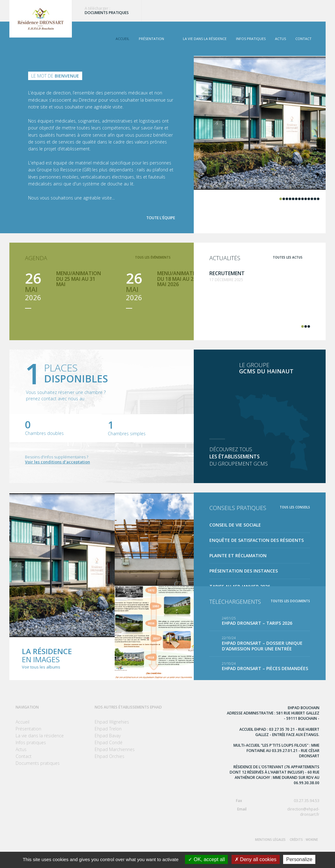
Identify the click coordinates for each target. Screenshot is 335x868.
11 (312, 199)
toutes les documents (290, 601)
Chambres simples (127, 434)
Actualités (225, 258)
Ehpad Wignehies (112, 722)
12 (315, 199)
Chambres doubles (44, 433)
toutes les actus (288, 257)
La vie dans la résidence (205, 39)
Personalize (299, 859)
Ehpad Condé (109, 742)
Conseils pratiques (238, 508)
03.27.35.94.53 (273, 801)
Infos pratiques (251, 39)
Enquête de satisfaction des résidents (257, 540)
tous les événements (153, 257)
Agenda (36, 258)
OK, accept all (206, 859)
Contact (303, 39)
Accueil (122, 39)
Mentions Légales (270, 840)
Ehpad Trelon (108, 729)
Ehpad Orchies (110, 756)
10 (309, 199)
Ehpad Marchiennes (115, 749)
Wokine (312, 840)
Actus (280, 39)
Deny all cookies (256, 859)
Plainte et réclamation (238, 555)
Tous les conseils (295, 507)
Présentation (151, 39)
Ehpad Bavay (108, 736)
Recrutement (227, 273)
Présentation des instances (244, 571)
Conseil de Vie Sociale (235, 525)
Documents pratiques (107, 13)
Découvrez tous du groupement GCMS (260, 457)
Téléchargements (235, 602)
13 (318, 199)
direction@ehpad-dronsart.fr (273, 812)
